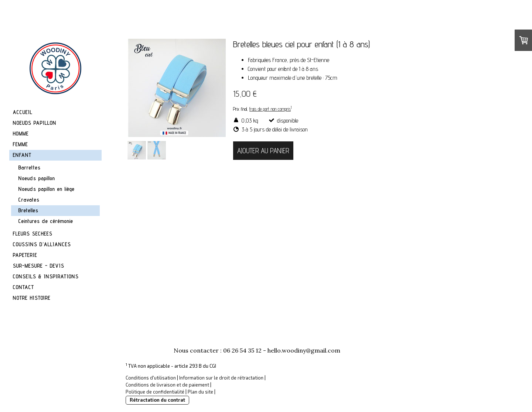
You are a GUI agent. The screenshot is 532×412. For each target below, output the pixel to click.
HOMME (21, 134)
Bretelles (28, 210)
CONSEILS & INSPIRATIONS (46, 277)
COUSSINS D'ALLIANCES (42, 244)
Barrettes (30, 168)
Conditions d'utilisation (151, 378)
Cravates (29, 200)
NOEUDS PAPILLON (35, 123)
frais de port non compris (270, 109)
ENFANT (22, 155)
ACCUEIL (23, 112)
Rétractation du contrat (157, 400)
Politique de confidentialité (155, 392)
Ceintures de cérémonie (46, 221)
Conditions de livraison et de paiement (167, 385)
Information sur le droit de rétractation (221, 378)
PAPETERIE (25, 255)
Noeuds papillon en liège (47, 189)
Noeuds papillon (37, 178)
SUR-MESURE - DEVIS (39, 266)
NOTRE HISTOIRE (32, 298)
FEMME (21, 144)
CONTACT (23, 287)
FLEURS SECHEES (33, 234)
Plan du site (200, 392)
